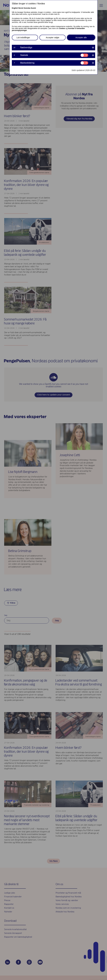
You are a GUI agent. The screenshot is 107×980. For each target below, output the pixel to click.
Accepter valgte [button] (53, 38)
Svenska (27, 8)
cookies (62, 28)
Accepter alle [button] (81, 38)
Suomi (33, 8)
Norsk (21, 8)
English (15, 8)
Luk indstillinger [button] (23, 38)
